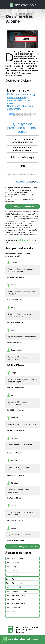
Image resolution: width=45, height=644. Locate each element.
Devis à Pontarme (13, 571)
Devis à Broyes (12, 612)
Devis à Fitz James (13, 599)
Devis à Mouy (11, 567)
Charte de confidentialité (20, 181)
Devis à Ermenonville (14, 587)
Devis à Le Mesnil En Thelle (16, 591)
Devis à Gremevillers (14, 583)
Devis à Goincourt (13, 608)
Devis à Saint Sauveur (14, 558)
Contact (36, 639)
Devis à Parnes (12, 616)
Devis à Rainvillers (13, 575)
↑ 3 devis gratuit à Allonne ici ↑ (22, 206)
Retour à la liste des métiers (23, 174)
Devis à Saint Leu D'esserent (17, 603)
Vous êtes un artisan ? (32, 183)
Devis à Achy (11, 579)
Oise (20, 76)
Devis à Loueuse (12, 563)
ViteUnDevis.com (21, 183)
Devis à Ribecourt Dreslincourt (18, 595)
